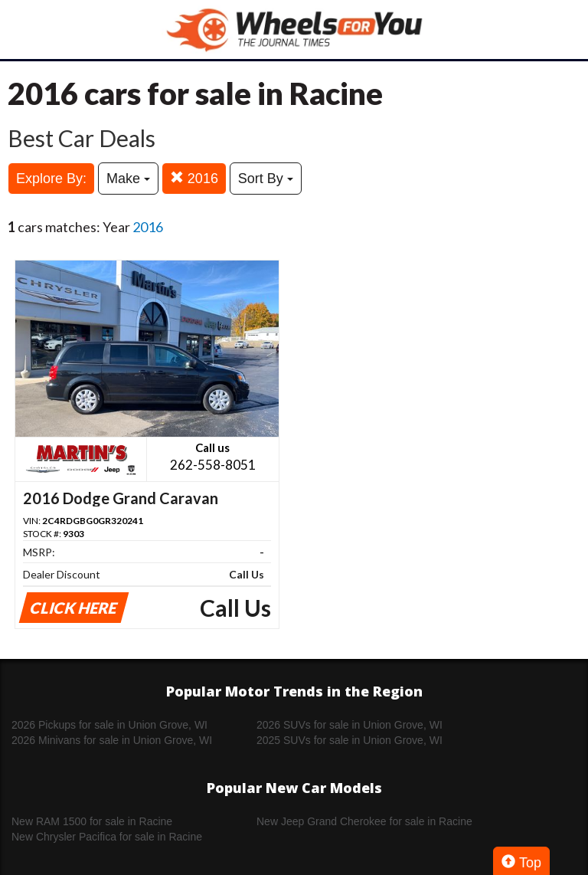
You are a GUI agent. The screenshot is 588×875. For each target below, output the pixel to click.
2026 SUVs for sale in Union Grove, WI (350, 725)
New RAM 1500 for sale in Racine (92, 821)
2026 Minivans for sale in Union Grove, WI (112, 740)
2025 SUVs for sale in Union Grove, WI (350, 740)
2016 (194, 178)
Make (128, 179)
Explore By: (51, 179)
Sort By (266, 179)
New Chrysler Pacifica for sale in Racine (107, 837)
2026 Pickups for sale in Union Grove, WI (109, 725)
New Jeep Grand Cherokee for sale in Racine (364, 821)
